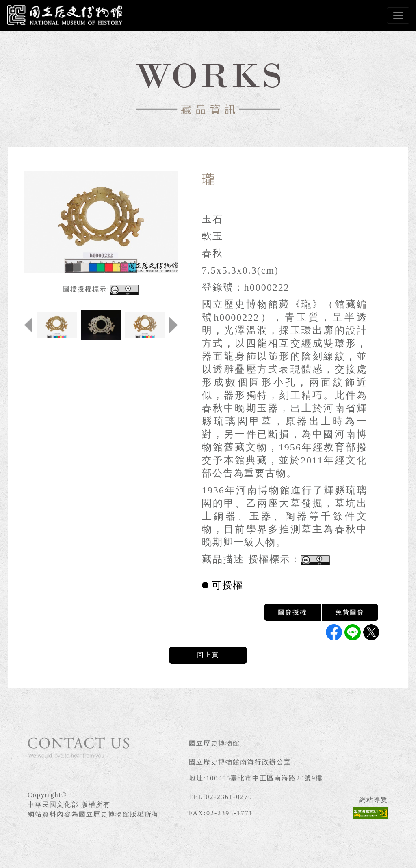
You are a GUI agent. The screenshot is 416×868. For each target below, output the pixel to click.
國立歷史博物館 (214, 743)
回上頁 (208, 655)
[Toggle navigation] (398, 15)
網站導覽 (374, 800)
